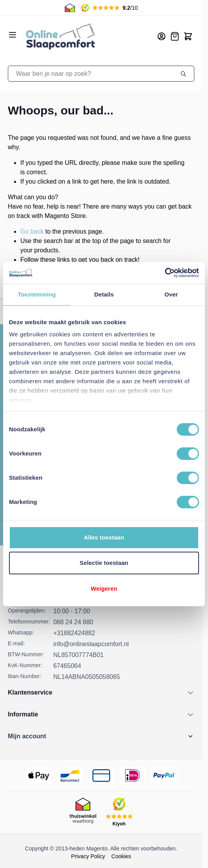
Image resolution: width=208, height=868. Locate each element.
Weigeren (104, 588)
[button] (101, 736)
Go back (32, 231)
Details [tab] (104, 294)
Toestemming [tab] (37, 294)
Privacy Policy (88, 856)
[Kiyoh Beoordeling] (119, 812)
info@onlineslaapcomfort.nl (91, 644)
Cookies (121, 856)
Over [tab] (171, 294)
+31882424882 (74, 633)
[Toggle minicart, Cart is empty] (188, 36)
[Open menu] (13, 35)
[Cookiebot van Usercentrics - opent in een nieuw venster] (165, 273)
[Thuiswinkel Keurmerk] (83, 812)
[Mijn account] (161, 36)
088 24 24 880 (73, 622)
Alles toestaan (104, 537)
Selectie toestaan (104, 563)
